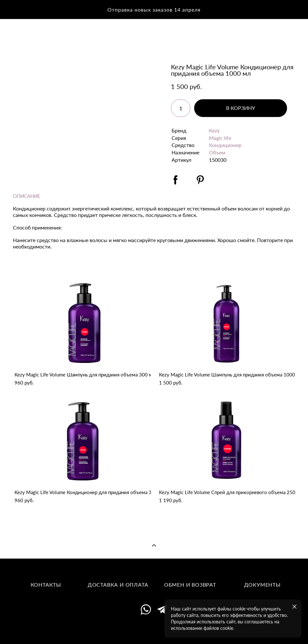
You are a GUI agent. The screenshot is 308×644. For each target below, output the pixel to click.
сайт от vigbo (154, 629)
